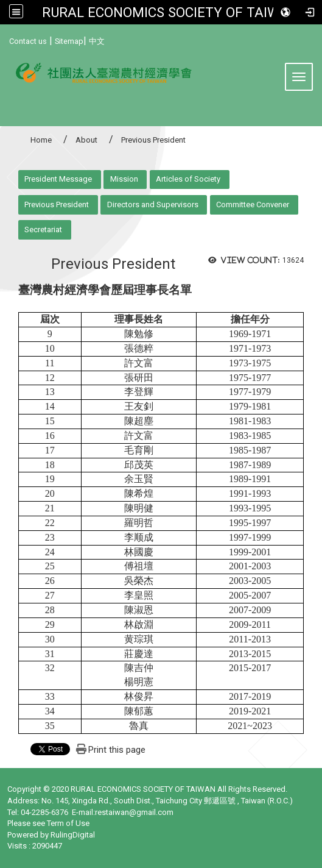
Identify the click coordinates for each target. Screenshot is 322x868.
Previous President (57, 205)
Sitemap (69, 41)
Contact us (28, 41)
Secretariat (43, 229)
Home (41, 140)
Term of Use (68, 823)
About (86, 140)
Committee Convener (253, 205)
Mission (124, 179)
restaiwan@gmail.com (134, 812)
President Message (58, 179)
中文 (97, 41)
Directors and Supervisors (153, 205)
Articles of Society (188, 179)
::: (5, 39)
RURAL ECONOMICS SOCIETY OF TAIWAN (170, 12)
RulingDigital (73, 835)
